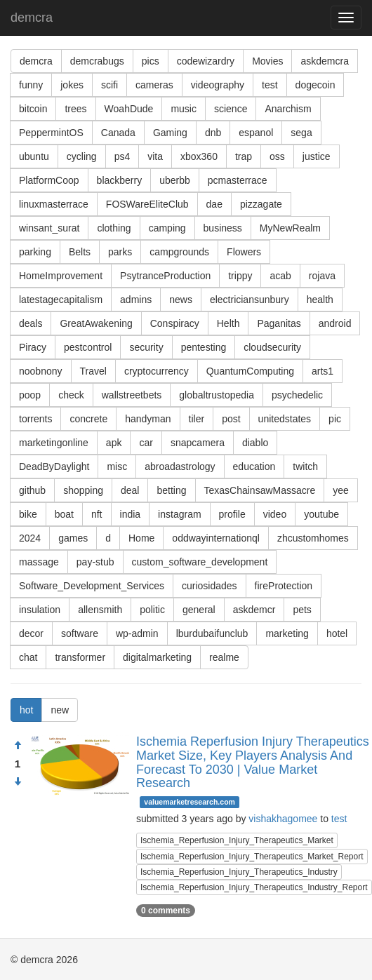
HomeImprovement (61, 276)
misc (117, 466)
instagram (179, 514)
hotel (337, 633)
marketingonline (54, 443)
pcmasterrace (238, 180)
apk (114, 443)
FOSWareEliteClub (147, 204)
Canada (118, 133)
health (320, 300)
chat (28, 657)
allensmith (100, 610)
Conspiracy (175, 323)
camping (167, 228)
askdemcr (254, 610)
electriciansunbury (250, 300)
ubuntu (34, 156)
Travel (93, 371)
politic (152, 610)
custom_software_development (200, 562)
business (223, 228)
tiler (197, 419)
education (254, 466)
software (80, 633)
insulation (40, 610)
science (231, 109)
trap (244, 156)
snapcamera (198, 443)
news (181, 300)
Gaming (170, 133)
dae (214, 204)
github (32, 490)
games (73, 538)
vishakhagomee (283, 819)
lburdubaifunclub (212, 633)
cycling (82, 156)
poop (30, 395)
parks (120, 252)
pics (151, 61)
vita (155, 156)
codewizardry (206, 61)
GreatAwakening (96, 323)
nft (97, 514)
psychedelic (297, 395)
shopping (83, 490)
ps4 (122, 156)
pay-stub (95, 562)
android (335, 323)
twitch (305, 466)
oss (277, 156)
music (184, 109)
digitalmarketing (157, 657)
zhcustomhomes (313, 538)
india (131, 514)
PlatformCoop (49, 180)
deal (130, 490)
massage (39, 562)
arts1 (323, 371)
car (146, 443)
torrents (35, 419)
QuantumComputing (250, 371)
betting (171, 490)
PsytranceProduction (165, 276)
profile (232, 514)
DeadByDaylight (54, 466)
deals (31, 323)
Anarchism (288, 109)
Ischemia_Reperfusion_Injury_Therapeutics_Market (237, 840)
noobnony (41, 371)
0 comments (166, 911)
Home (141, 538)
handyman (148, 419)
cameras (154, 85)
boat (64, 514)
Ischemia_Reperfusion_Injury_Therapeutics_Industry (239, 872)
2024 (30, 538)
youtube (321, 514)
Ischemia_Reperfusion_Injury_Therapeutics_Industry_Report (254, 887)
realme (224, 657)
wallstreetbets (132, 395)
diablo (255, 443)
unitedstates (285, 419)
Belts (80, 252)
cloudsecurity (272, 347)
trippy (240, 276)
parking (35, 252)
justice (317, 156)
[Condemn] (18, 782)
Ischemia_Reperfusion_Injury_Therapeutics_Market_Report (252, 857)
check (71, 395)
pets (302, 610)
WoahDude (129, 109)
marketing (287, 633)
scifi (109, 85)
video (275, 514)
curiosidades (210, 586)
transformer (80, 657)
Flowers (244, 252)
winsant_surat (49, 228)
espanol (256, 133)
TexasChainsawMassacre (260, 490)
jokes (72, 85)
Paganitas (279, 323)
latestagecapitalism (61, 300)
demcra (32, 18)
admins (136, 300)
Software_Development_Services (92, 586)
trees (75, 109)
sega (301, 133)
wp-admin (137, 633)
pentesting (204, 347)
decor (31, 633)
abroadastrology (180, 466)
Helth (228, 323)
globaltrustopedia (217, 395)
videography (218, 85)
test (270, 85)
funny (31, 85)
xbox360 (199, 156)
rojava (322, 276)
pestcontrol (88, 347)
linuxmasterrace (54, 204)
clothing (114, 228)
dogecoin (315, 85)
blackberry (120, 180)
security (146, 347)
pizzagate (261, 204)
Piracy (33, 347)
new (60, 710)
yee (341, 490)
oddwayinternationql (216, 538)
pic (335, 419)
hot (26, 710)
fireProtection (284, 586)
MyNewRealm (290, 228)
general (199, 610)
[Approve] (18, 746)
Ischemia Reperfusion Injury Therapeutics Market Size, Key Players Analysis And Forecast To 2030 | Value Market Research (253, 762)
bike (28, 514)
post (231, 419)
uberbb (175, 180)
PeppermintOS (51, 133)
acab (280, 276)
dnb (213, 133)
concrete (88, 419)
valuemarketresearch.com (190, 802)
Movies (267, 61)
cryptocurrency (157, 371)
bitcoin (33, 109)
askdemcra (324, 61)
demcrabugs (97, 61)
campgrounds (179, 252)
